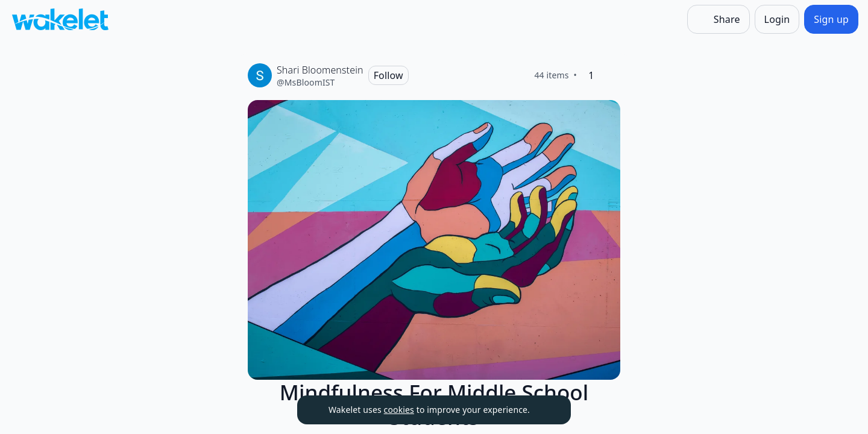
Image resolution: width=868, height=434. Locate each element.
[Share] (719, 19)
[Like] (611, 75)
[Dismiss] (547, 410)
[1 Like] (591, 75)
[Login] (777, 19)
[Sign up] (831, 19)
